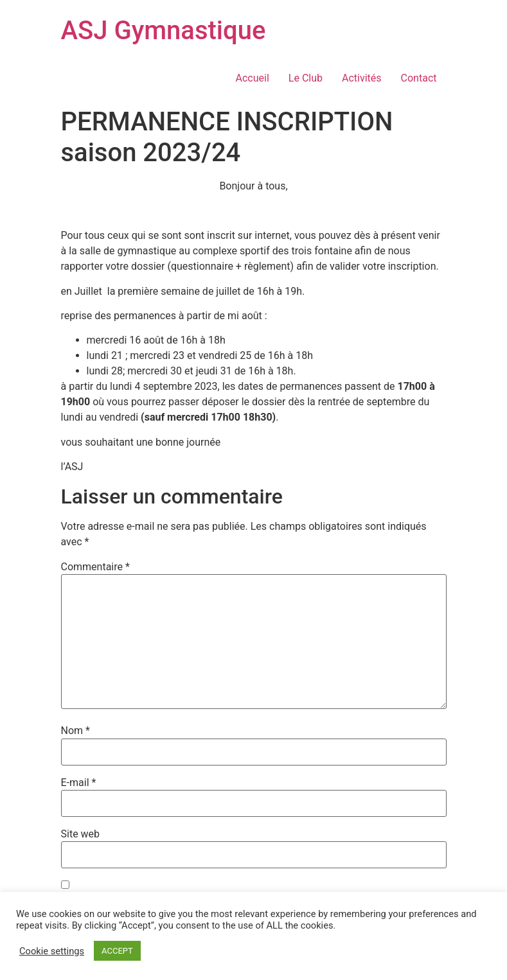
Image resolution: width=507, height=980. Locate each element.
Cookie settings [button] (52, 951)
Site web (81, 834)
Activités (362, 78)
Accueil (253, 78)
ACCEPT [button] (117, 951)
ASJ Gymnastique (164, 31)
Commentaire (95, 567)
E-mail (79, 783)
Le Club (306, 78)
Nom (76, 731)
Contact (419, 78)
